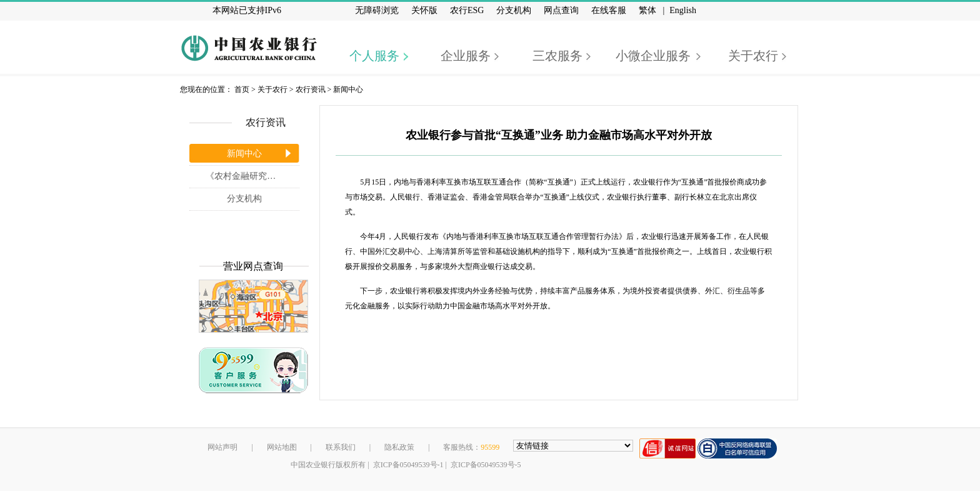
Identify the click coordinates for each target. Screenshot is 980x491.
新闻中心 (348, 89)
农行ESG (467, 10)
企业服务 (466, 56)
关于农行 (753, 56)
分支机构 (514, 10)
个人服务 (374, 56)
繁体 (647, 10)
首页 (242, 89)
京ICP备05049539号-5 (486, 465)
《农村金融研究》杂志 (249, 176)
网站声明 (222, 447)
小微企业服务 (653, 56)
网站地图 (282, 447)
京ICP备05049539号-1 (408, 465)
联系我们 (341, 447)
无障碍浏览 (377, 10)
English (683, 10)
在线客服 (609, 10)
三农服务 (557, 56)
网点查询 (561, 10)
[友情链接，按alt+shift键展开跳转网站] (573, 446)
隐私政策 (399, 447)
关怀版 (424, 10)
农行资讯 (311, 89)
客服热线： (471, 447)
